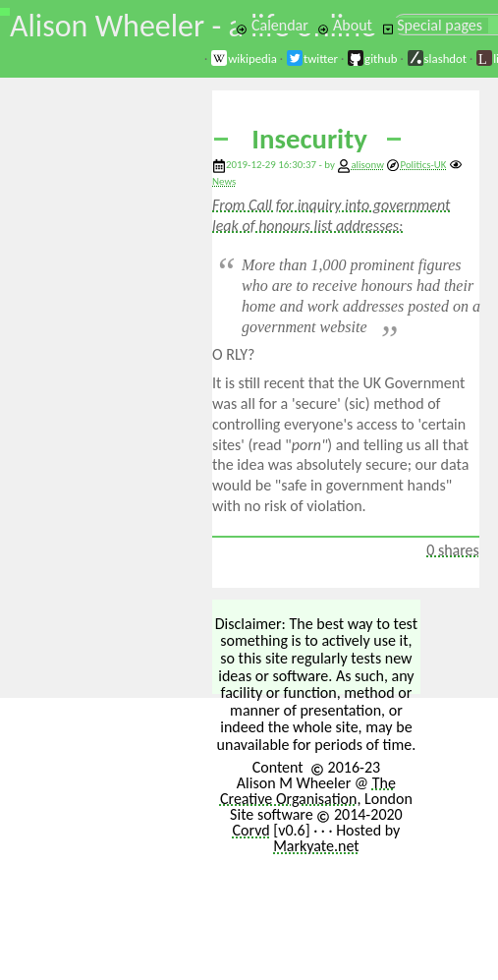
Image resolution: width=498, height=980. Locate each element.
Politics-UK (416, 165)
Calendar (272, 25)
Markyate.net (316, 846)
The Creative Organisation (308, 791)
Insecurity (309, 139)
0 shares (453, 550)
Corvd (250, 830)
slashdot (437, 58)
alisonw (367, 165)
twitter (312, 58)
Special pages (432, 25)
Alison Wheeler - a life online (193, 26)
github (372, 58)
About (344, 25)
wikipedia (244, 58)
